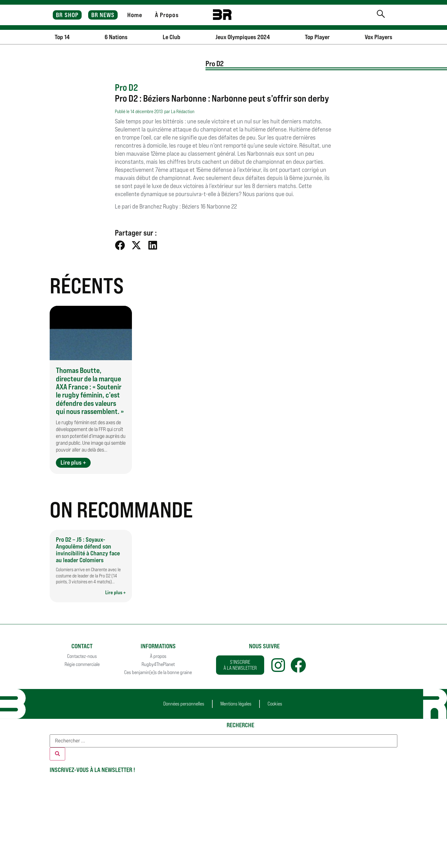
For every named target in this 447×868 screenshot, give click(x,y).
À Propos (167, 15)
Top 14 (62, 37)
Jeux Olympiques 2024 (243, 37)
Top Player (317, 37)
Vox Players (379, 37)
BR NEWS (103, 15)
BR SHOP (67, 15)
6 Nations (116, 37)
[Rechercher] (57, 754)
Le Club (172, 37)
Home (135, 15)
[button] (120, 245)
